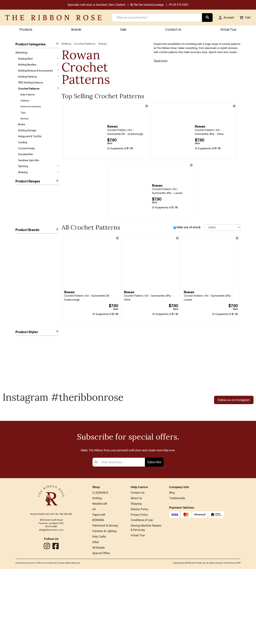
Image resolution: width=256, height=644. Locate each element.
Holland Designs (25, 292)
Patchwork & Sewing (105, 599)
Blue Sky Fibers (24, 286)
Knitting (66, 44)
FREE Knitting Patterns (31, 85)
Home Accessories (31, 111)
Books (22, 130)
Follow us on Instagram (234, 408)
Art (94, 581)
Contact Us (173, 30)
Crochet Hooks (27, 155)
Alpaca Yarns (23, 279)
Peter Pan (21, 311)
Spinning (38, 174)
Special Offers (101, 628)
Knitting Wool (38, 60)
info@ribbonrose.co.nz (51, 601)
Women (25, 123)
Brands (76, 30)
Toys (23, 117)
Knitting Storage (27, 136)
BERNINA (98, 593)
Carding (23, 149)
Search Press (23, 317)
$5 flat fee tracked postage (147, 5)
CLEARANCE (100, 564)
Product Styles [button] (37, 340)
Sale (123, 30)
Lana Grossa (23, 298)
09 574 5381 (181, 5)
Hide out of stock (189, 228)
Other (96, 616)
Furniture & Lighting (104, 605)
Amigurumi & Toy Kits (30, 142)
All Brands (98, 622)
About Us (136, 570)
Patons (19, 273)
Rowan (20, 254)
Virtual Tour (138, 609)
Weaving (38, 180)
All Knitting (21, 53)
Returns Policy (140, 581)
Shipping (136, 575)
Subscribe (154, 533)
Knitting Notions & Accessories (38, 72)
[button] (224, 18)
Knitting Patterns (38, 79)
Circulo (19, 267)
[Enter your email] (122, 533)
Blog (172, 564)
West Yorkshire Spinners (29, 260)
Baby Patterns (28, 98)
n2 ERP (238, 638)
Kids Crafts (99, 611)
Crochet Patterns (38, 91)
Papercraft (99, 587)
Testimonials (177, 570)
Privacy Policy (139, 587)
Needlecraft (100, 575)
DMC (18, 248)
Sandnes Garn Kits (29, 168)
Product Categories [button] (37, 45)
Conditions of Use (142, 593)
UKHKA (19, 324)
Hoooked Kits (26, 161)
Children (25, 104)
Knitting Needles (38, 66)
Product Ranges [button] (37, 189)
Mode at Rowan (24, 305)
